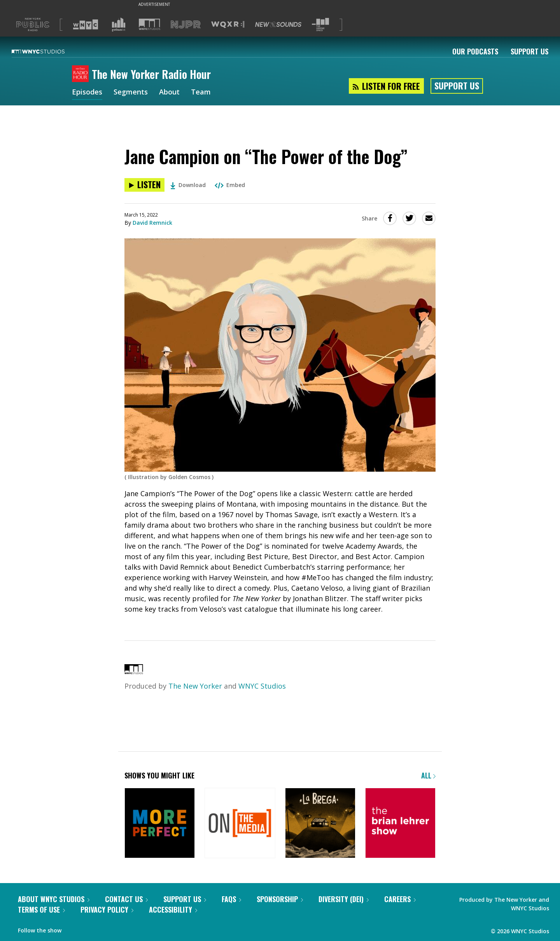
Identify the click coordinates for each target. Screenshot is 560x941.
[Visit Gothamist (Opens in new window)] (119, 24)
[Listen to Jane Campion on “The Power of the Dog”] (144, 185)
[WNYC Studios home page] (48, 51)
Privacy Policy (107, 910)
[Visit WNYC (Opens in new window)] (86, 24)
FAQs (231, 899)
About (169, 93)
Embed (230, 185)
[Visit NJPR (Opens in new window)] (186, 25)
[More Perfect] (160, 824)
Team (201, 93)
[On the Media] (240, 824)
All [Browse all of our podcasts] (428, 775)
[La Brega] (320, 824)
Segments (131, 93)
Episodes (87, 93)
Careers (400, 899)
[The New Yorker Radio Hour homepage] (82, 74)
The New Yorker (195, 686)
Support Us (529, 51)
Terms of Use (41, 910)
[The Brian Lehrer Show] (400, 824)
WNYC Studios (262, 686)
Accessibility (173, 910)
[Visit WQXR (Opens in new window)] (228, 25)
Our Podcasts (475, 51)
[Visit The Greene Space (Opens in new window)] (320, 25)
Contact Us (126, 899)
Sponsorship (280, 899)
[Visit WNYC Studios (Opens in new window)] (150, 24)
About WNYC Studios (54, 899)
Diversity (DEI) (344, 899)
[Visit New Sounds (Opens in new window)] (278, 24)
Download (188, 185)
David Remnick (152, 223)
